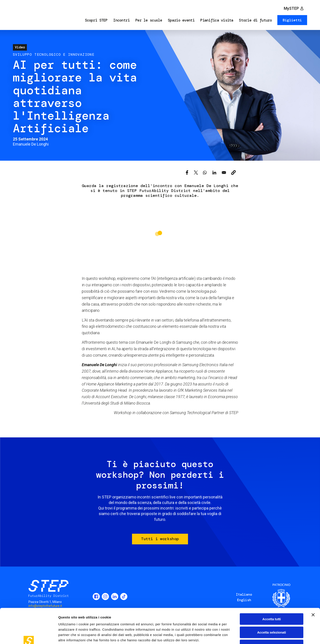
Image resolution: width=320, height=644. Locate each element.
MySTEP (291, 8)
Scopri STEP (96, 20)
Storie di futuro (255, 20)
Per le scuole (149, 20)
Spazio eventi (181, 20)
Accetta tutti (272, 589)
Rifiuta (272, 615)
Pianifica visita (217, 20)
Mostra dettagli (234, 635)
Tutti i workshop (160, 539)
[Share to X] (196, 173)
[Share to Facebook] (187, 173)
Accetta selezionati (271, 602)
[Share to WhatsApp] (205, 173)
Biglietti (292, 20)
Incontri (121, 20)
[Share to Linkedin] (214, 173)
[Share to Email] (224, 173)
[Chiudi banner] (313, 585)
